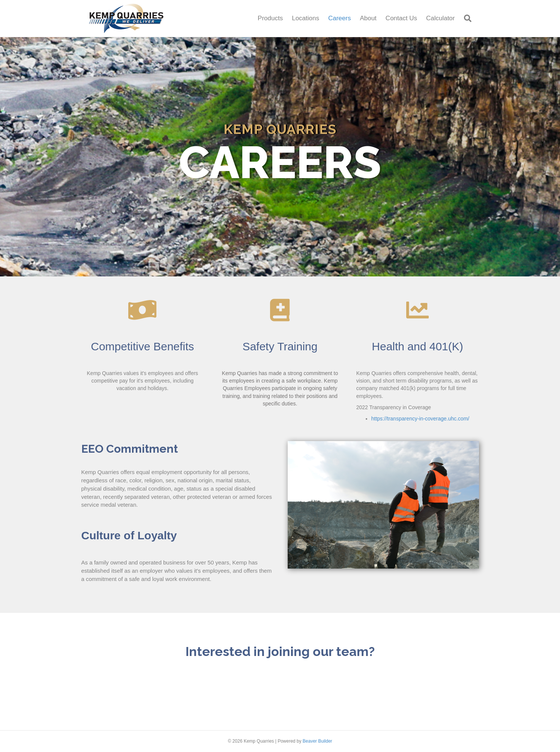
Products (270, 18)
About (368, 18)
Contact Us (401, 18)
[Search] (465, 18)
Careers (339, 18)
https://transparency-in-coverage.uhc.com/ (420, 419)
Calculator (441, 18)
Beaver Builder (318, 741)
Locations (306, 18)
